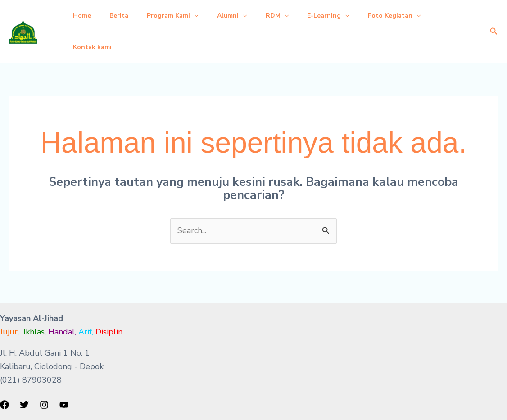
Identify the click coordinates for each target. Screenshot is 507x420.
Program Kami (180, 16)
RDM (291, 16)
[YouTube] (64, 405)
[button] (202, 16)
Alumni (242, 16)
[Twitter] (24, 405)
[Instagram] (44, 405)
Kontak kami (94, 47)
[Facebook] (5, 405)
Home (83, 16)
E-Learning (345, 16)
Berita (123, 16)
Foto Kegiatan (414, 16)
